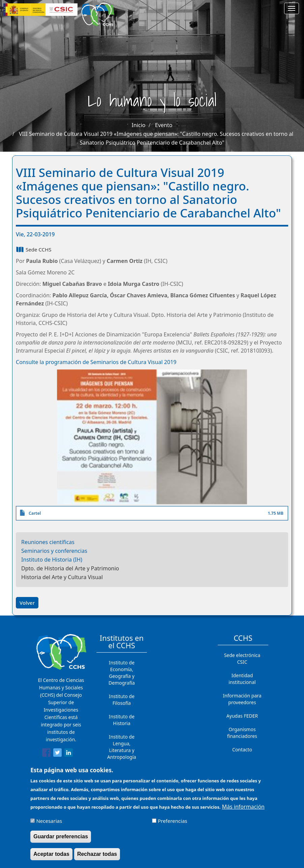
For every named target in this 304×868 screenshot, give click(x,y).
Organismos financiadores (242, 733)
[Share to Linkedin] (69, 754)
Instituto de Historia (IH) (52, 560)
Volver (27, 603)
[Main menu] (292, 8)
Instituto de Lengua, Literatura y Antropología (122, 747)
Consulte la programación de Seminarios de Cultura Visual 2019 (96, 362)
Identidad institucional (242, 679)
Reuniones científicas (48, 542)
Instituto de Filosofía (122, 700)
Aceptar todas (51, 856)
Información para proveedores (242, 699)
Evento (164, 125)
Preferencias (172, 823)
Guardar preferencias (61, 839)
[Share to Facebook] (46, 754)
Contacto (242, 750)
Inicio (139, 125)
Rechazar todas (97, 856)
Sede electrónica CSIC (242, 659)
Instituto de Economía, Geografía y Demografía (122, 673)
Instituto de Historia (122, 720)
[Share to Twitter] (57, 754)
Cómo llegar (242, 763)
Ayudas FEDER (242, 716)
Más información (243, 809)
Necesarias (49, 823)
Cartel (35, 513)
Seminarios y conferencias (54, 551)
